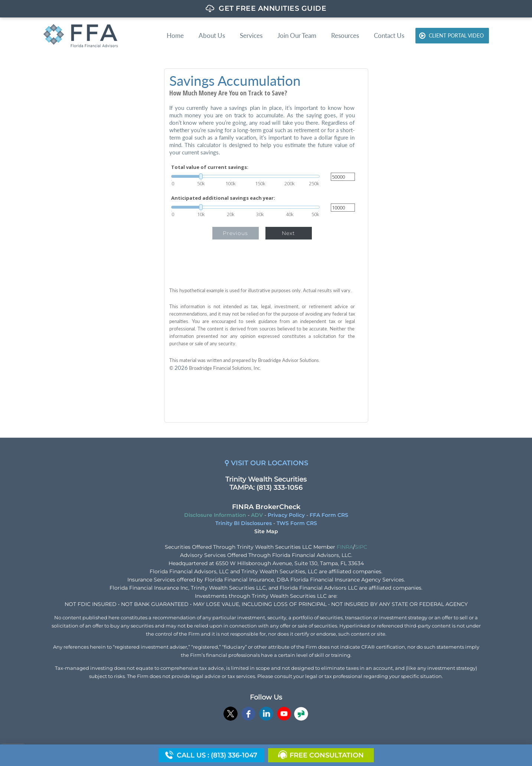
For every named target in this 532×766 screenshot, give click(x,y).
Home (175, 35)
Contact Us (389, 35)
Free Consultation (327, 755)
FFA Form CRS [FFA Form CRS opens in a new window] (329, 515)
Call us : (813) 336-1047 (217, 755)
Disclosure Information (215, 515)
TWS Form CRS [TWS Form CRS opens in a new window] (297, 523)
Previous (235, 233)
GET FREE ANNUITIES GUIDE (272, 8)
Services (251, 35)
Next (288, 233)
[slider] (245, 176)
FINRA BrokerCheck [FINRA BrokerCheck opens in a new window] (266, 507)
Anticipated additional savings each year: (223, 198)
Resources (345, 35)
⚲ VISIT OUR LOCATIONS (266, 463)
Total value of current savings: (210, 167)
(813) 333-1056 (280, 488)
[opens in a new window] (231, 715)
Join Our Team (297, 35)
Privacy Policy (286, 515)
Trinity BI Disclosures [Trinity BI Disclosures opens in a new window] (244, 523)
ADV (257, 515)
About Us (212, 35)
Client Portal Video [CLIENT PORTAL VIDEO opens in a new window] (456, 35)
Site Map (266, 531)
